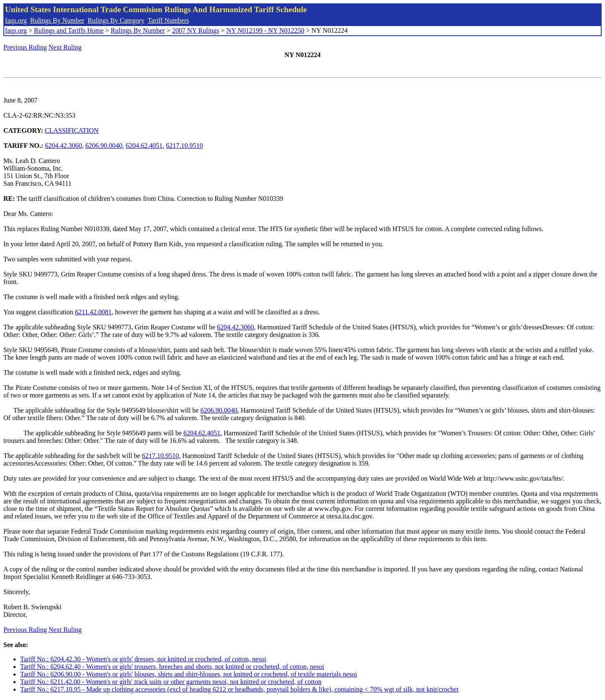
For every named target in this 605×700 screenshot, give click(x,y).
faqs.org (16, 20)
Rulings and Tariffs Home (69, 30)
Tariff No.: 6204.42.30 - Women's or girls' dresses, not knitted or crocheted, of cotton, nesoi (143, 659)
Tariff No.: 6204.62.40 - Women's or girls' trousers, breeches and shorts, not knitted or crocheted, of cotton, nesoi (172, 667)
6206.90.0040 (104, 146)
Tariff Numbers (168, 20)
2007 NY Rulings (196, 30)
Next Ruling (65, 47)
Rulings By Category (116, 20)
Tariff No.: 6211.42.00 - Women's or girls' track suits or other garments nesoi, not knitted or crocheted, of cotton (171, 682)
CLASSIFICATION (72, 130)
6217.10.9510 (184, 146)
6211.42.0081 (93, 312)
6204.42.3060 (63, 146)
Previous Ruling (25, 47)
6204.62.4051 (144, 146)
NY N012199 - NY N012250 (265, 30)
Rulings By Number (57, 20)
